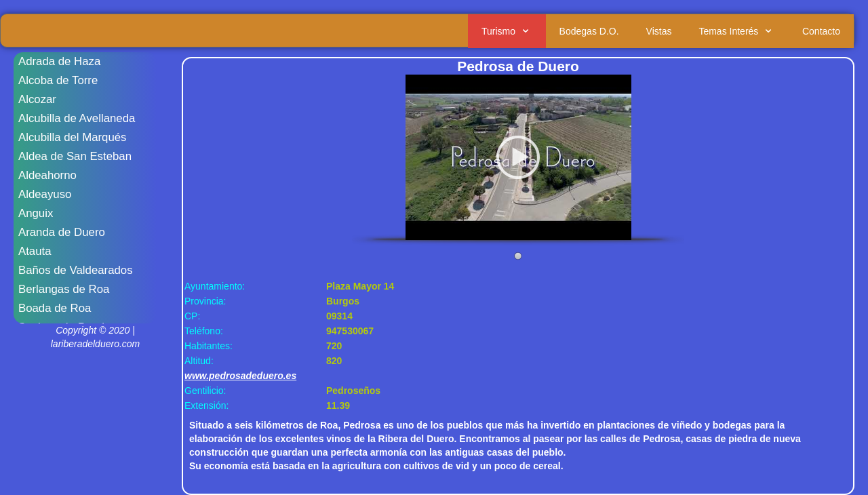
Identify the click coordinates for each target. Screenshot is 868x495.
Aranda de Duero (62, 232)
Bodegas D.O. (589, 31)
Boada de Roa (55, 308)
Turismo (507, 31)
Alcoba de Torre (58, 80)
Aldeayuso (45, 194)
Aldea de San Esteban (75, 156)
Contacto (821, 31)
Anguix (36, 213)
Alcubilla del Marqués (73, 137)
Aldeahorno (47, 175)
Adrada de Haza (59, 61)
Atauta (35, 251)
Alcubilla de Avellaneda (77, 118)
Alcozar (37, 99)
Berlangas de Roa (64, 289)
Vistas (659, 31)
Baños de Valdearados (76, 270)
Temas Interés (737, 31)
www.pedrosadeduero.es (240, 376)
